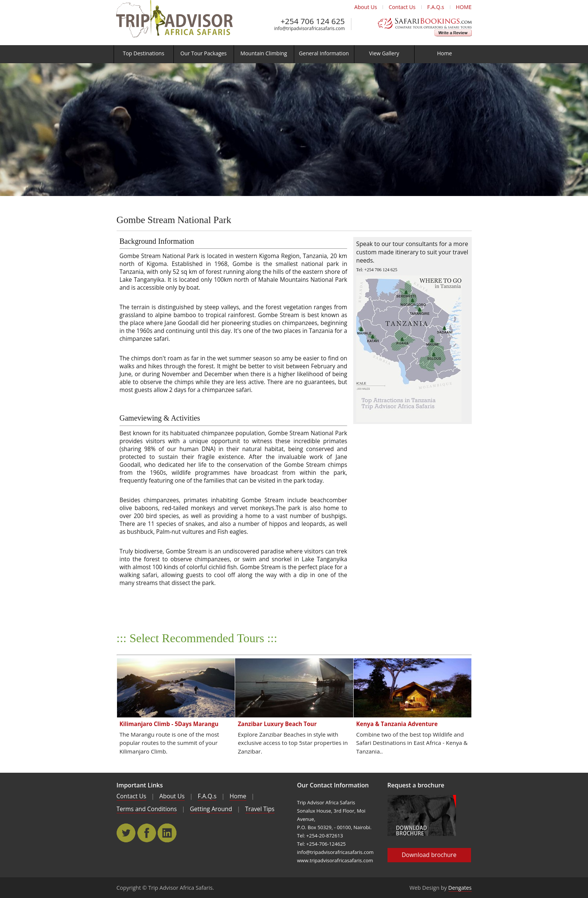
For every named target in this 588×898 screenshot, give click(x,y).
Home (238, 796)
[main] (294, 472)
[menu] (294, 54)
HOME (464, 7)
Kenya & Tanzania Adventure (397, 724)
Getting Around (211, 809)
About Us (366, 7)
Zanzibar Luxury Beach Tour (277, 724)
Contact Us (402, 7)
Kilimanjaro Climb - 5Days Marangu (169, 724)
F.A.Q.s (436, 7)
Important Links (140, 785)
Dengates (460, 888)
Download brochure (429, 855)
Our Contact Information (333, 785)
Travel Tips (260, 809)
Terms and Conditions (147, 809)
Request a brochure (416, 785)
